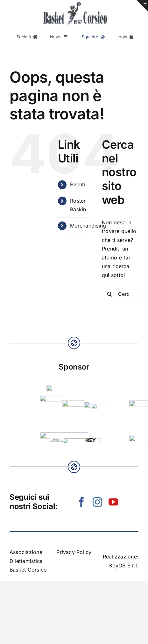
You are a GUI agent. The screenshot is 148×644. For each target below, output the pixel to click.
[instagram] (97, 502)
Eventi (78, 184)
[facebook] (81, 502)
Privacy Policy (74, 552)
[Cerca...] (120, 294)
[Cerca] (110, 294)
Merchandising (88, 226)
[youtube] (113, 502)
